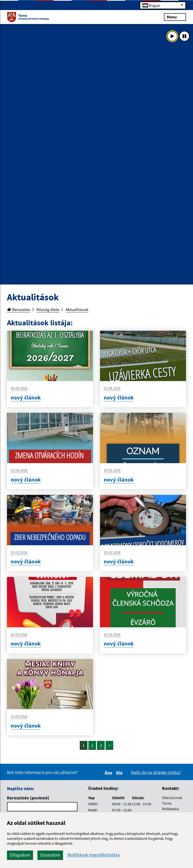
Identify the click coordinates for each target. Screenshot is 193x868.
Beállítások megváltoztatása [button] (94, 855)
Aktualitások (77, 309)
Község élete (48, 309)
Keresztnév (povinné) (28, 798)
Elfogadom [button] (20, 855)
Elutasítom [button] (50, 855)
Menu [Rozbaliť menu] (175, 17)
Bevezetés (19, 309)
